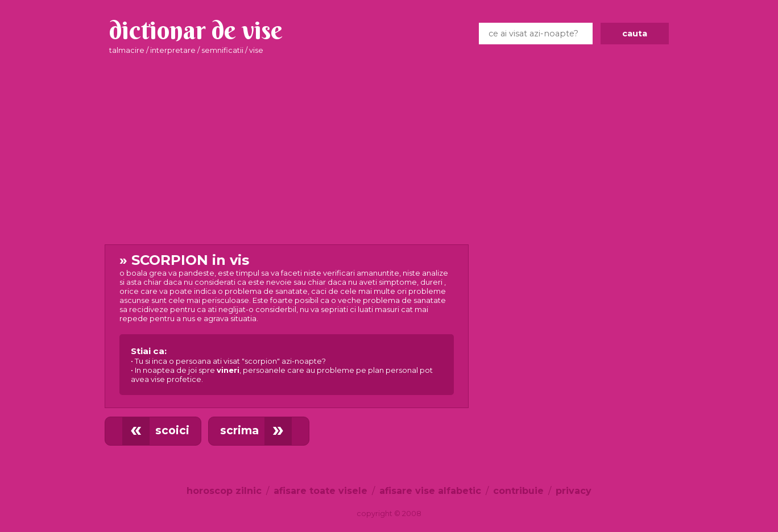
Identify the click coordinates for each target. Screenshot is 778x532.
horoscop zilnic (224, 491)
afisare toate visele (320, 491)
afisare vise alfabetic (430, 491)
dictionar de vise (196, 30)
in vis (287, 323)
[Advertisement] (389, 151)
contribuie (518, 491)
